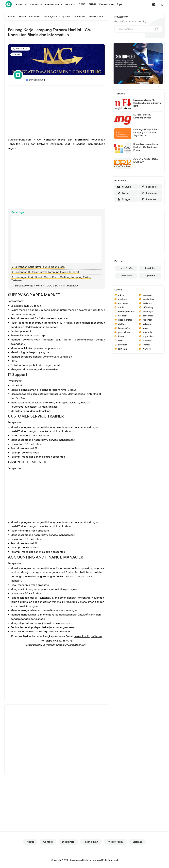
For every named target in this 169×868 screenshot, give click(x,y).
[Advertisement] (56, 112)
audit (121, 307)
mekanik (147, 303)
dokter (122, 324)
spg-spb (147, 332)
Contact (48, 842)
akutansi (16, 54)
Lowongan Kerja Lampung (84, 860)
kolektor (123, 345)
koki (120, 341)
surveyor (148, 341)
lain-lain (122, 349)
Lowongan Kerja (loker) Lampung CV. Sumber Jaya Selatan (146, 132)
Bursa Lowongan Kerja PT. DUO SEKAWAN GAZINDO (46, 286)
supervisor (149, 336)
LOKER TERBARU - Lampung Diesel (143, 116)
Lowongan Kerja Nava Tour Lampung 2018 (40, 267)
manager (148, 295)
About (30, 842)
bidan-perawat (126, 312)
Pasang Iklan (91, 842)
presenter (148, 316)
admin (122, 295)
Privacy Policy (115, 842)
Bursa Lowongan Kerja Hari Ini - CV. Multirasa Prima (146, 147)
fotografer (124, 328)
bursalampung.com (20, 140)
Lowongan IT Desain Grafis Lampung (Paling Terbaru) (47, 272)
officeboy (148, 307)
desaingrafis (125, 320)
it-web (122, 336)
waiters (147, 349)
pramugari (148, 312)
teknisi (146, 345)
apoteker (123, 303)
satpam (147, 324)
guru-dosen (125, 332)
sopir (145, 328)
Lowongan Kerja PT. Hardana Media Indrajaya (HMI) (147, 103)
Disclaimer (68, 842)
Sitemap (137, 842)
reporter (147, 320)
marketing (148, 299)
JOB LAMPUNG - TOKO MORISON (146, 160)
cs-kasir (123, 316)
